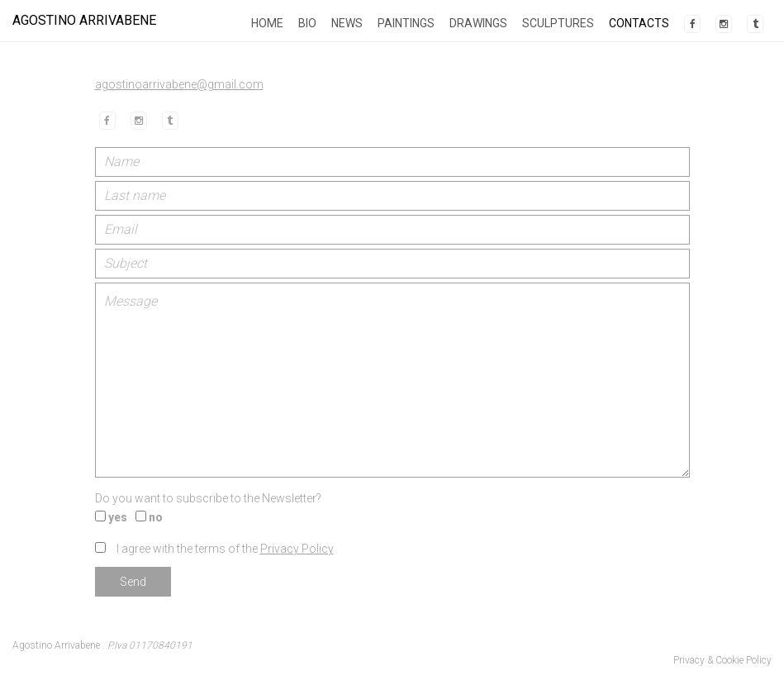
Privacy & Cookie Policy (722, 660)
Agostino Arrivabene (84, 20)
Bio (307, 23)
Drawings (478, 23)
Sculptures (558, 23)
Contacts (639, 23)
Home (267, 23)
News (347, 23)
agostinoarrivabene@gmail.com (179, 84)
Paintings (406, 23)
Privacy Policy (297, 549)
